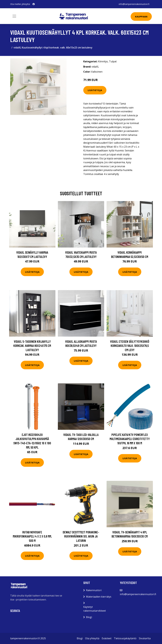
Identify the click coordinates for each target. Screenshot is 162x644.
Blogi (89, 617)
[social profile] (34, 4)
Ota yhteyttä (92, 638)
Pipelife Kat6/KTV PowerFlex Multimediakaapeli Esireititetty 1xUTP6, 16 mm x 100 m (130, 439)
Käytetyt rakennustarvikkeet (95, 609)
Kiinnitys (103, 61)
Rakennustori (94, 590)
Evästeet (107, 638)
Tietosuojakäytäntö (125, 638)
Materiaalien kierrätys (99, 597)
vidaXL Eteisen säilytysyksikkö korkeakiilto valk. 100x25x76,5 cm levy (130, 346)
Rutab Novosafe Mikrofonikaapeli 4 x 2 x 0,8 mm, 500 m (32, 536)
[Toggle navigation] (14, 16)
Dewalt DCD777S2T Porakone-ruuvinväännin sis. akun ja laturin (81, 536)
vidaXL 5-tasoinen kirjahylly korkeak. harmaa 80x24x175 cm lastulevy (32, 346)
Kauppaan (141, 17)
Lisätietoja (95, 90)
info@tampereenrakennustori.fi (134, 4)
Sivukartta (145, 638)
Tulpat (113, 61)
